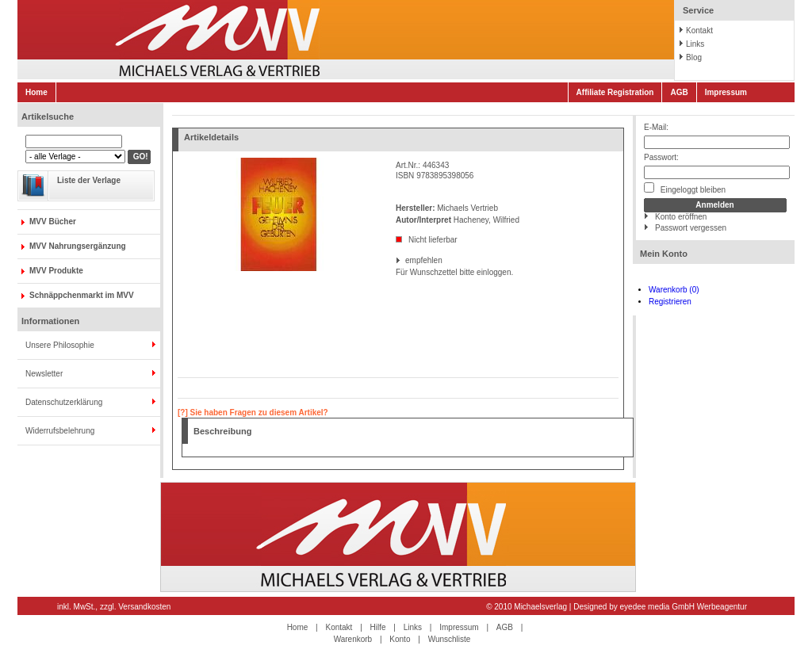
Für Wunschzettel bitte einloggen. (397, 272)
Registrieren (670, 302)
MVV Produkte (56, 271)
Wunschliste (450, 639)
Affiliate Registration (615, 92)
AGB (679, 92)
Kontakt (699, 31)
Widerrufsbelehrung (60, 431)
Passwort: (661, 157)
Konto (400, 639)
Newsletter (44, 374)
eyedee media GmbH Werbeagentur (684, 607)
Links (695, 44)
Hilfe (378, 627)
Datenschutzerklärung (64, 402)
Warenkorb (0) (674, 290)
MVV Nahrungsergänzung (78, 246)
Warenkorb (353, 639)
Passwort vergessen (691, 228)
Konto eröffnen (681, 217)
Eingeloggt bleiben (685, 188)
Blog (694, 57)
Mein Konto (664, 254)
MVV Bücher (53, 222)
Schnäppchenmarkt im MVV (82, 295)
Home (36, 92)
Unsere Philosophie (60, 345)
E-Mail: (656, 127)
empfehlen (406, 260)
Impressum (726, 92)
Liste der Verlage (89, 180)
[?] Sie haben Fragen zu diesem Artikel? (253, 413)
